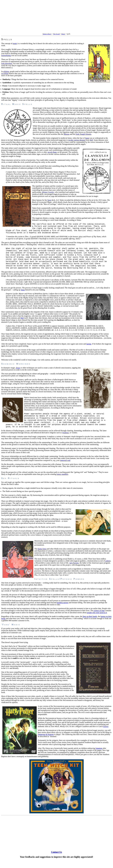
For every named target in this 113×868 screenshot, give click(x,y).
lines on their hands (90, 624)
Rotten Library (47, 34)
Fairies (106, 734)
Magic (63, 34)
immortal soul (65, 468)
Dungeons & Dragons (46, 742)
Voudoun (65, 440)
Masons (66, 134)
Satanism (99, 756)
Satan (87, 138)
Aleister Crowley (48, 192)
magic (15, 43)
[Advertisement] (56, 17)
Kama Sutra (42, 556)
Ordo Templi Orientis (83, 134)
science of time (99, 618)
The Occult (56, 34)
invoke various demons (77, 140)
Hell (91, 140)
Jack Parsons (74, 570)
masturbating (6, 56)
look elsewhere (7, 63)
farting (89, 349)
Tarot (49, 200)
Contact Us (56, 859)
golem (108, 568)
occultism (5, 73)
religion (6, 71)
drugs (18, 373)
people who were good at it (97, 620)
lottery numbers (62, 482)
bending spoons (63, 610)
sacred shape (52, 152)
